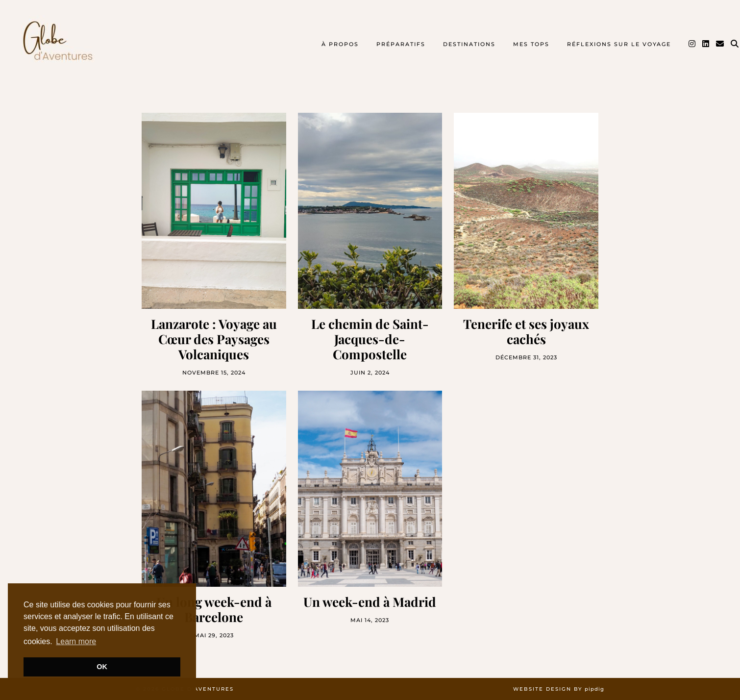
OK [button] (102, 667)
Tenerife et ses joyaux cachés (526, 331)
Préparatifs (401, 44)
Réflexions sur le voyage (619, 44)
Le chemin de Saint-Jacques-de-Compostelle (370, 339)
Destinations (469, 44)
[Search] (735, 44)
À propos (340, 44)
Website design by (559, 689)
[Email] (720, 44)
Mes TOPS (531, 44)
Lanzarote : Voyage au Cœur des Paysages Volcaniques (214, 339)
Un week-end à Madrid (370, 602)
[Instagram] (692, 44)
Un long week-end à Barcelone (214, 609)
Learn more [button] (76, 641)
